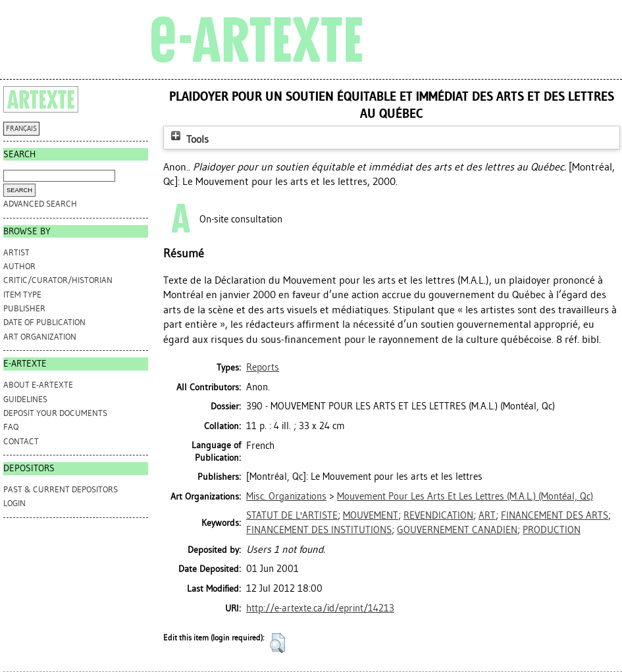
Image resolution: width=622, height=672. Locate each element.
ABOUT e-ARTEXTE (38, 385)
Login (14, 503)
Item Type (22, 295)
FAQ (11, 427)
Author (19, 266)
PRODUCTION (552, 530)
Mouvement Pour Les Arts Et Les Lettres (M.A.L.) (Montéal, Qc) (465, 496)
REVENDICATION (438, 515)
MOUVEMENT (371, 515)
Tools (188, 139)
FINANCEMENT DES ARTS (555, 515)
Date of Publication (44, 322)
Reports (263, 367)
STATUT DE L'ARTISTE (292, 515)
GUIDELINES (25, 399)
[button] (277, 643)
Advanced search (40, 204)
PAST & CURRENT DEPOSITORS (61, 489)
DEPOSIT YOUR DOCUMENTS (55, 413)
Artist (16, 252)
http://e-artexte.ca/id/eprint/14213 (320, 608)
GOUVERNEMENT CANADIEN (457, 530)
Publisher (24, 308)
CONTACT (21, 441)
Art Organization (40, 337)
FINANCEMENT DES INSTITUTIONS (319, 530)
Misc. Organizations (286, 496)
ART (487, 515)
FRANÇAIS (21, 129)
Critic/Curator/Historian (58, 280)
